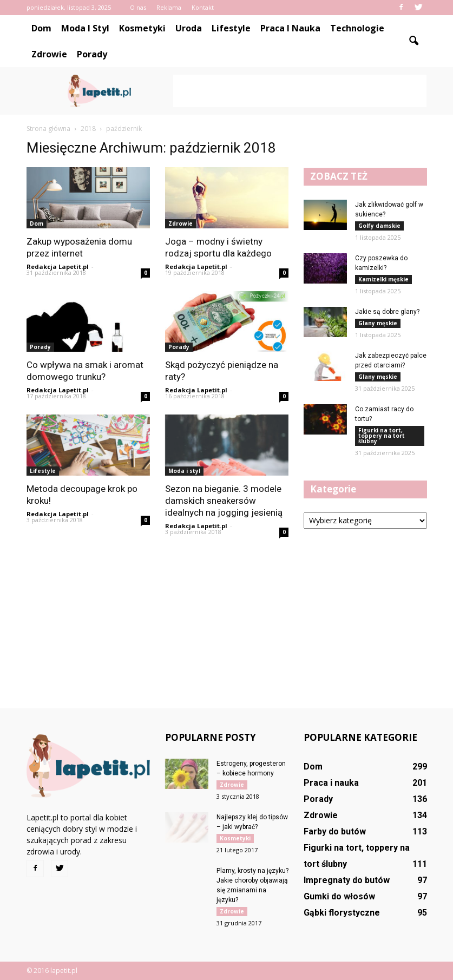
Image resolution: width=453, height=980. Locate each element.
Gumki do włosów (339, 896)
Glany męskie (378, 323)
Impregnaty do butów (347, 880)
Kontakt (203, 7)
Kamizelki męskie (383, 279)
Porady (92, 54)
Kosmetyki (142, 28)
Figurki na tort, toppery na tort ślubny (382, 436)
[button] (414, 41)
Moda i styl (85, 28)
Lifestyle (231, 28)
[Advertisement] (300, 91)
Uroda (189, 28)
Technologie (357, 28)
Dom (41, 28)
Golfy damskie (379, 226)
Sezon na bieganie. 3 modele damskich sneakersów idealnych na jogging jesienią (224, 501)
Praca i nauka (290, 28)
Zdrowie (49, 54)
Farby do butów (335, 831)
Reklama (169, 7)
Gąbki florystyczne (342, 913)
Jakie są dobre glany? (387, 312)
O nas (138, 7)
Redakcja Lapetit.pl (58, 267)
